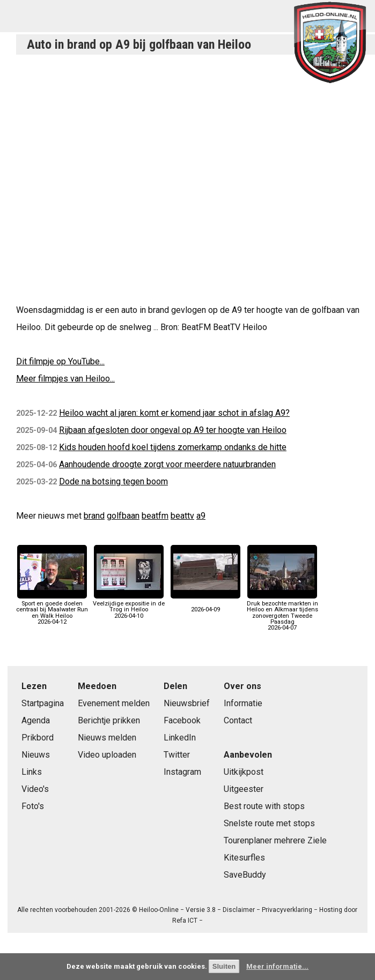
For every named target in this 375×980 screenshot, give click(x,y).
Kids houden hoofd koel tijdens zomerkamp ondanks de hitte (173, 447)
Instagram (182, 772)
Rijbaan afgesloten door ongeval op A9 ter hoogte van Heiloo (173, 430)
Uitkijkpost (244, 772)
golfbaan (123, 516)
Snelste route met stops (269, 823)
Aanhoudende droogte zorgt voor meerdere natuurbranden (167, 464)
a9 (201, 516)
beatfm (155, 516)
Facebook (182, 720)
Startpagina (43, 703)
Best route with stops (264, 806)
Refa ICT (185, 921)
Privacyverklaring (287, 910)
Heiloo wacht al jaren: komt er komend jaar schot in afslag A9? (174, 413)
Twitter (177, 755)
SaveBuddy (245, 875)
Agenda (36, 720)
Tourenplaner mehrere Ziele (275, 840)
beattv (182, 516)
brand (94, 516)
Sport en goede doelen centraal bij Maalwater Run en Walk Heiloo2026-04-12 (52, 610)
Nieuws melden (107, 738)
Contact (238, 720)
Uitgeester (244, 789)
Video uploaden (107, 755)
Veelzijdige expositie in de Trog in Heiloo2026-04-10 (129, 607)
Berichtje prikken (109, 720)
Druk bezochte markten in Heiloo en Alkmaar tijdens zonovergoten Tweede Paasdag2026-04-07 (282, 613)
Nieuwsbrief (187, 703)
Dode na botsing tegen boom (113, 481)
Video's (35, 789)
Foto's (33, 806)
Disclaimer (239, 910)
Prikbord (38, 738)
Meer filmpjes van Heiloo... (65, 379)
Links (32, 772)
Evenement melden (114, 703)
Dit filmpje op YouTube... (60, 361)
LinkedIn (180, 738)
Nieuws (36, 755)
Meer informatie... (277, 966)
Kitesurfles (244, 858)
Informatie (243, 703)
